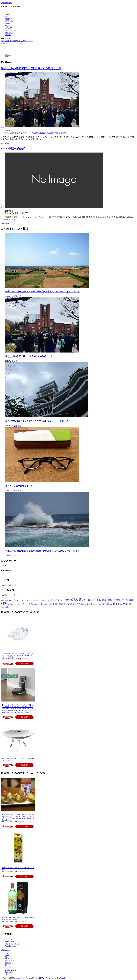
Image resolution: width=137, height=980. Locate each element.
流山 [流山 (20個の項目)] (61, 604)
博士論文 (50, 133)
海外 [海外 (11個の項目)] (65, 604)
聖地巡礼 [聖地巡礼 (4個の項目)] (95, 604)
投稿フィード (11, 942)
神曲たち (9, 19)
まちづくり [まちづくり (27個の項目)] (15, 600)
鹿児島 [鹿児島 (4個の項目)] (7, 607)
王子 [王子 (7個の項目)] (79, 604)
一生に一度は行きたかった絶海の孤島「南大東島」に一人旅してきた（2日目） (43, 551)
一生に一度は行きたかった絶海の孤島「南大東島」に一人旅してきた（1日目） (43, 292)
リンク (8, 35)
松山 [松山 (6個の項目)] (35, 604)
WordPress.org (11, 946)
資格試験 (62, 133)
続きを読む (5, 143)
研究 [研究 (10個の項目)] (86, 604)
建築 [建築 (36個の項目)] (104, 600)
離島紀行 (9, 24)
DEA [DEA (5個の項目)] (2, 600)
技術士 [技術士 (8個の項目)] (131, 600)
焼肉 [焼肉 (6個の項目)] (75, 604)
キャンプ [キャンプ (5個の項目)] (29, 600)
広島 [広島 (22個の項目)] (99, 600)
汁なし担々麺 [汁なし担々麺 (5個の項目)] (48, 604)
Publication (9, 33)
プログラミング (27, 133)
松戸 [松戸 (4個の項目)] (39, 604)
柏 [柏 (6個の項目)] (42, 604)
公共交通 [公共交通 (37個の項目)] (76, 600)
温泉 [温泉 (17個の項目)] (70, 604)
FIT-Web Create (45, 978)
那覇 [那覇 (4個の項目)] (111, 604)
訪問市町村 (10, 21)
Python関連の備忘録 (13, 149)
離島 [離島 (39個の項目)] (126, 604)
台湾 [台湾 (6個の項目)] (84, 600)
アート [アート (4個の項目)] (24, 600)
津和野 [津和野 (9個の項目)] (55, 604)
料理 (15, 296)
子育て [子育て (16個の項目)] (89, 600)
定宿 (7, 14)
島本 (7, 17)
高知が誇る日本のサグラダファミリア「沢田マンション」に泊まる (37, 421)
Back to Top (5, 950)
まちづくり (16, 133)
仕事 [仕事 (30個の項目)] (68, 600)
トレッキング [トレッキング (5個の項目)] (37, 600)
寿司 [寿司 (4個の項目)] (94, 600)
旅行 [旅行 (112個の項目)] (24, 603)
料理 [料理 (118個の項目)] (4, 603)
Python (8, 133)
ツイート (4, 566)
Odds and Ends (6, 3)
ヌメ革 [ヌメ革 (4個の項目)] (44, 600)
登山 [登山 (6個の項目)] (82, 604)
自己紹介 (9, 28)
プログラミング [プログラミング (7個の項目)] (52, 600)
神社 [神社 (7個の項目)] (91, 604)
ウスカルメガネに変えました (19, 486)
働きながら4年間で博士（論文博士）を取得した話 (31, 68)
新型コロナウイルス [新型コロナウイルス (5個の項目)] (14, 604)
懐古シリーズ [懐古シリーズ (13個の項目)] (122, 600)
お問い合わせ (11, 30)
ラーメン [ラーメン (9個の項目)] (61, 600)
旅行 (19, 296)
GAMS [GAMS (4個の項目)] (6, 600)
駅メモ (8, 26)
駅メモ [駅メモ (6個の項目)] (131, 604)
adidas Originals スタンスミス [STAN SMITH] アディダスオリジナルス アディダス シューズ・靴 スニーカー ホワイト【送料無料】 (17, 655)
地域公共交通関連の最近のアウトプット (17, 41)
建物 (15, 426)
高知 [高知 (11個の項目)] (3, 607)
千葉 (15, 491)
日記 (19, 491)
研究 (3, 127)
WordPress (64, 978)
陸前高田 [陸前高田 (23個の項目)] (118, 604)
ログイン (9, 939)
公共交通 (38, 133)
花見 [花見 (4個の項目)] (100, 604)
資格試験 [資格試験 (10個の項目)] (106, 604)
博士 (44, 133)
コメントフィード (12, 944)
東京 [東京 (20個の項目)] (31, 604)
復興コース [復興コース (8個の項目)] (112, 600)
